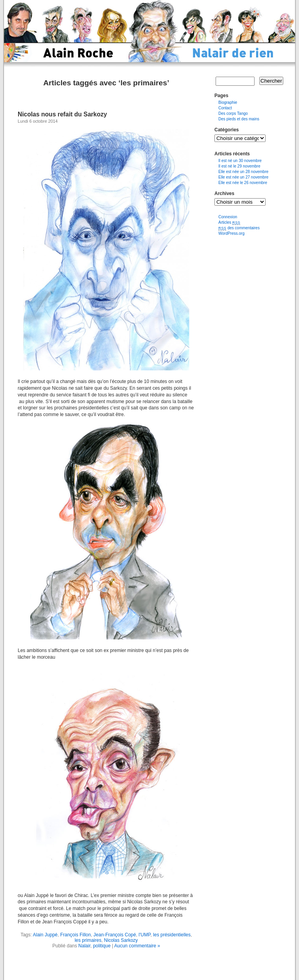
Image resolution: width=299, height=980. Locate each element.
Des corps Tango (233, 113)
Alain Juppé (45, 935)
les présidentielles (172, 935)
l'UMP (144, 935)
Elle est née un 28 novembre (243, 172)
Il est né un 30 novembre (240, 161)
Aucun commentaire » (137, 946)
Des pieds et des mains (239, 119)
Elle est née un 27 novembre (243, 177)
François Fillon (76, 935)
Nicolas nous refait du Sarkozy (62, 114)
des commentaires (239, 228)
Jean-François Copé (115, 935)
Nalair (84, 946)
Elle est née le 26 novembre (243, 183)
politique (102, 946)
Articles (229, 222)
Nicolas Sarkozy (121, 940)
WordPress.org (232, 233)
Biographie (228, 102)
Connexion (228, 217)
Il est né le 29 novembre (239, 166)
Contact (225, 108)
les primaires (88, 940)
